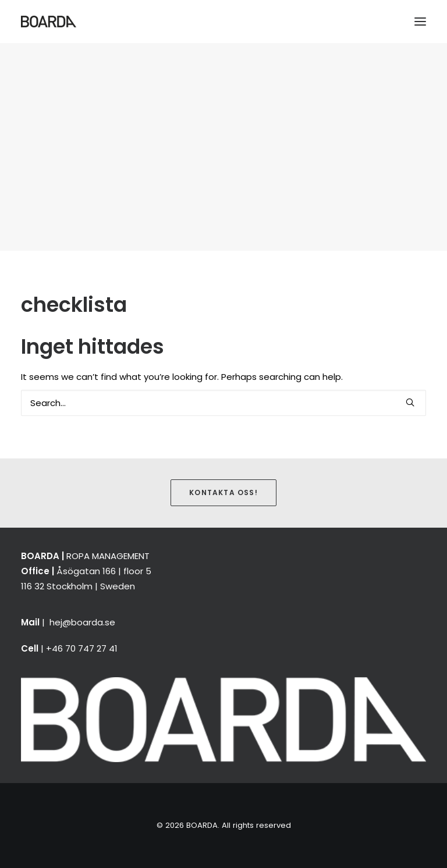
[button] (420, 22)
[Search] (223, 403)
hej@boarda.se (82, 622)
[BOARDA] (49, 22)
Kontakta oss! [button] (223, 492)
